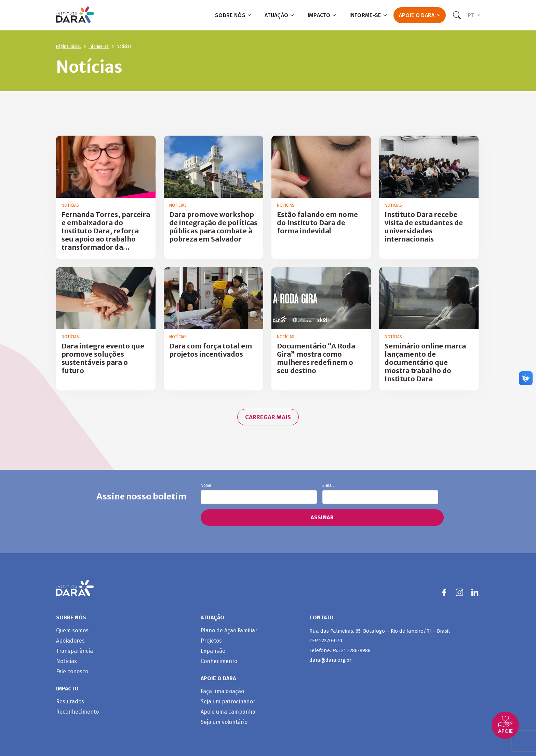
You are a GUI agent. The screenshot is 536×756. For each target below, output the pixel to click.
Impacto (322, 15)
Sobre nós (233, 15)
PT (474, 15)
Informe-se (368, 15)
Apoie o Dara (420, 15)
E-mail (380, 494)
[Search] (457, 15)
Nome (259, 494)
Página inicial (68, 46)
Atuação (279, 15)
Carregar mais (268, 417)
